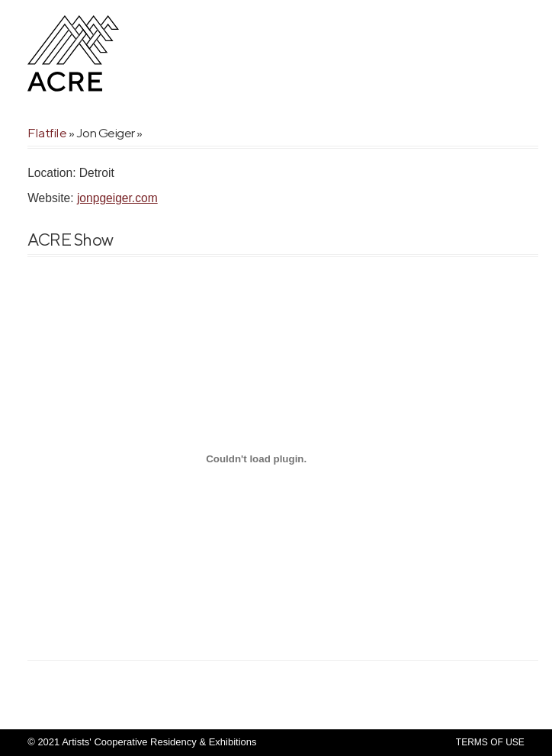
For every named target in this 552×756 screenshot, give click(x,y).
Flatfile (47, 133)
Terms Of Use (490, 742)
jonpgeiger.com (117, 198)
